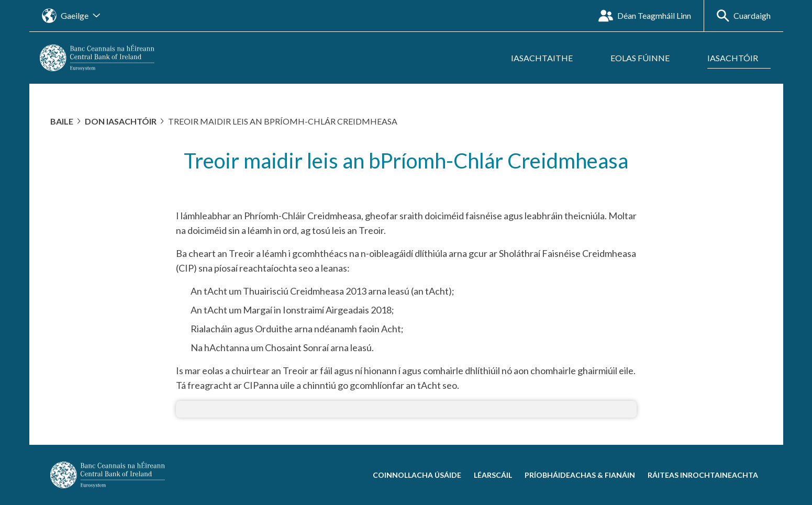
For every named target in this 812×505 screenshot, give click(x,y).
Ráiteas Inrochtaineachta (703, 475)
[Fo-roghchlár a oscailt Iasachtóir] (739, 58)
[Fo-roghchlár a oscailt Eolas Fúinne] (646, 58)
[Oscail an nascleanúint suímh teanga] (71, 16)
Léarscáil (493, 475)
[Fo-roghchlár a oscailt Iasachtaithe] (548, 58)
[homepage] (97, 57)
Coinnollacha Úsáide (417, 475)
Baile (62, 121)
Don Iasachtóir (121, 121)
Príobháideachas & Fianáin (580, 475)
